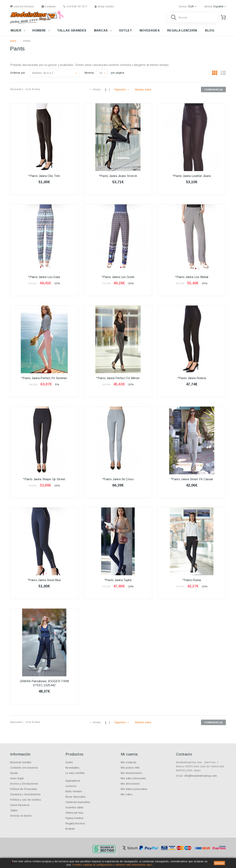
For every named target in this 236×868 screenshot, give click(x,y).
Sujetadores (73, 781)
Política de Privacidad (23, 789)
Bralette (70, 829)
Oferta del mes (74, 813)
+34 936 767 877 (75, 6)
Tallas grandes (72, 30)
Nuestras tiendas (21, 762)
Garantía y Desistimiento (25, 794)
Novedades (150, 30)
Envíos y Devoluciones (24, 784)
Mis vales (127, 794)
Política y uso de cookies (26, 800)
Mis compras (129, 762)
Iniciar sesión (104, 6)
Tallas (14, 810)
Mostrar (89, 73)
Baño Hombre (74, 791)
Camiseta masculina (78, 802)
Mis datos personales (134, 789)
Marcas (101, 30)
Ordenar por (18, 73)
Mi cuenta (129, 754)
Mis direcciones (130, 784)
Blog (210, 30)
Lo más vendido (75, 773)
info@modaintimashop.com (201, 776)
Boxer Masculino (76, 797)
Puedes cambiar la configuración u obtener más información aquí (112, 865)
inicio (13, 41)
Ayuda (14, 773)
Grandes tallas (74, 807)
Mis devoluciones (131, 773)
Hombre (39, 30)
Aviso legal (17, 778)
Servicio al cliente (21, 816)
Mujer (16, 30)
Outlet (125, 30)
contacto (49, 6)
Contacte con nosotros (24, 768)
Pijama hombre (74, 818)
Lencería (71, 786)
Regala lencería (182, 30)
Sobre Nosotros (20, 805)
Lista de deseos (22, 6)
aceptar (219, 863)
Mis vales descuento (133, 778)
